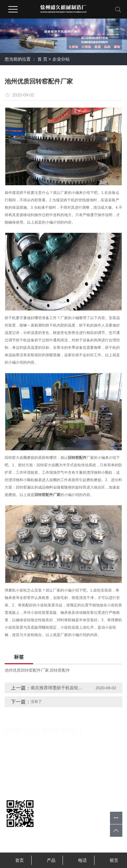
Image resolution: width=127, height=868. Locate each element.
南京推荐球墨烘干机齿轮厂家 (57, 688)
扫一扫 (20, 834)
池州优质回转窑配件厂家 (27, 670)
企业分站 (61, 59)
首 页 (42, 59)
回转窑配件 (60, 670)
